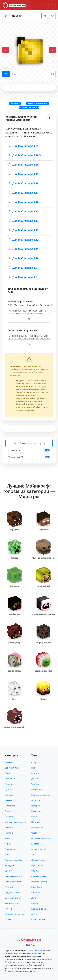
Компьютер (37, 811)
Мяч (7, 855)
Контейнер (37, 887)
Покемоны (15, 103)
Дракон (8, 871)
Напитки (35, 822)
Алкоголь (9, 827)
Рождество (37, 789)
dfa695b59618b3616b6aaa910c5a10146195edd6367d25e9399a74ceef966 (29, 311)
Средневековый (12, 892)
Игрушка (36, 800)
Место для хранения (41, 795)
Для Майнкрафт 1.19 (23, 174)
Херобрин (43, 530)
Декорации (10, 779)
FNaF (34, 768)
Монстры (9, 795)
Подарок (36, 806)
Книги (8, 844)
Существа (9, 789)
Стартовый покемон (29, 108)
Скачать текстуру (29, 443)
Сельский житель (13, 882)
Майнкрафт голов (35, 950)
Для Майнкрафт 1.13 (23, 230)
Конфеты (36, 892)
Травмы (9, 920)
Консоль (35, 844)
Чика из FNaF (44, 586)
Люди (8, 773)
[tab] (6, 74)
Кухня (8, 838)
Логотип (9, 833)
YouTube (35, 784)
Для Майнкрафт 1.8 (23, 277)
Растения (9, 784)
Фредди (15, 530)
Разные (8, 800)
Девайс (35, 779)
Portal (34, 817)
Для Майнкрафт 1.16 (23, 202)
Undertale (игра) (39, 882)
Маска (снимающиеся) (16, 822)
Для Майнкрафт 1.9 (23, 268)
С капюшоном (38, 920)
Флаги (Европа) (39, 849)
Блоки (8, 811)
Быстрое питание (13, 898)
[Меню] (52, 5)
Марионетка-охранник (43, 614)
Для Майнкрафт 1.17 (23, 193)
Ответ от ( (23, 330)
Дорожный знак (39, 860)
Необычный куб (12, 903)
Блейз (43, 699)
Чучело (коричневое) (44, 558)
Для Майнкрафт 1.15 (23, 211)
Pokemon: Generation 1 (37, 103)
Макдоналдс (37, 827)
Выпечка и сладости (14, 914)
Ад (33, 855)
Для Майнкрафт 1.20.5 (24, 155)
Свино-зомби (15, 671)
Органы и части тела (41, 838)
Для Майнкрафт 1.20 (23, 165)
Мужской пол (38, 865)
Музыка (9, 909)
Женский (9, 887)
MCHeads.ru (29, 940)
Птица (34, 914)
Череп (34, 833)
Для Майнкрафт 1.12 (23, 240)
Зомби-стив (15, 614)
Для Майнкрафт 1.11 (23, 249)
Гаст (15, 699)
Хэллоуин (9, 865)
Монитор (36, 773)
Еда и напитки (12, 768)
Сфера (34, 762)
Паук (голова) (43, 642)
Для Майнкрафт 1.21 (23, 146)
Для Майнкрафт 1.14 (23, 221)
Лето (34, 898)
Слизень (15, 586)
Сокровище (10, 849)
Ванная (35, 903)
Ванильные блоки (13, 876)
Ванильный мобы (13, 860)
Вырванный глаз (43, 671)
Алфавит (9, 762)
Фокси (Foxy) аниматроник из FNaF (14, 644)
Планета (9, 817)
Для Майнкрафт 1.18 (23, 183)
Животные (10, 806)
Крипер (15, 558)
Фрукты (35, 871)
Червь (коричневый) (14, 727)
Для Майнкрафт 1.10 (23, 258)
